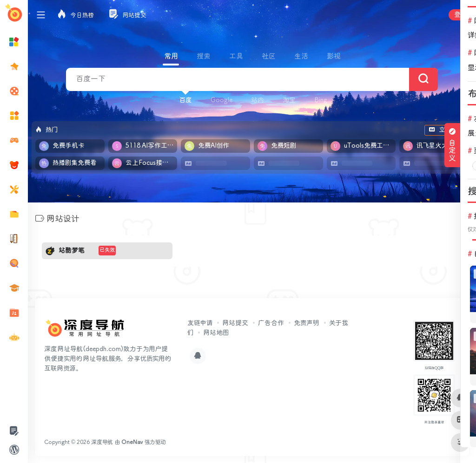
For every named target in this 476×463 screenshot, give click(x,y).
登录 (460, 15)
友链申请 (200, 323)
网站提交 (235, 323)
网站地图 (216, 333)
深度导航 (102, 442)
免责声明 (307, 323)
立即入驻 (446, 130)
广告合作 (271, 323)
